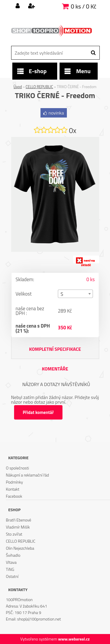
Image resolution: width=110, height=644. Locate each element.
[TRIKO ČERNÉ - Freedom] (55, 139)
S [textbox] (62, 294)
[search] (93, 53)
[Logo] (51, 31)
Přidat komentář (38, 412)
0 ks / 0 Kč (84, 6)
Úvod (18, 87)
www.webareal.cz (74, 639)
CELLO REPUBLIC (39, 87)
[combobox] (75, 294)
